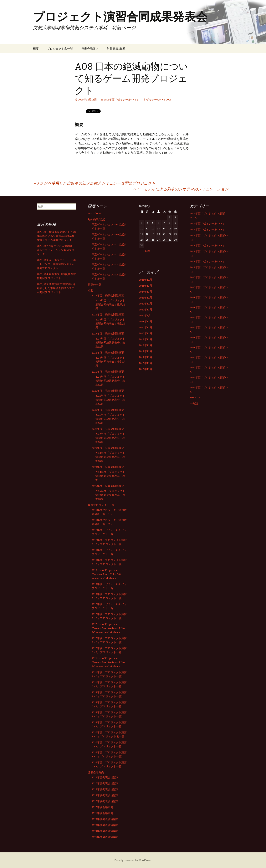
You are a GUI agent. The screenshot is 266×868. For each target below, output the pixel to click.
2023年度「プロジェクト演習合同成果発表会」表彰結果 (110, 457)
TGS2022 (195, 397)
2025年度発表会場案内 (105, 837)
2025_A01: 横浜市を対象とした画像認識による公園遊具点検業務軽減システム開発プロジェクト (56, 236)
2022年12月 (146, 304)
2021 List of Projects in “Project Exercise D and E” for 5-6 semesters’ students (109, 662)
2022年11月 (146, 309)
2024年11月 (146, 292)
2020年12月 (146, 327)
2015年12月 (146, 369)
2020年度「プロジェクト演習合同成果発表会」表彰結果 (110, 400)
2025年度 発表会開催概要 (108, 486)
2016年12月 (146, 363)
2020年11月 (146, 333)
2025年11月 (146, 286)
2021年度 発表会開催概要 (108, 410)
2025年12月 (146, 280)
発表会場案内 (90, 49)
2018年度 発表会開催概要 (108, 353)
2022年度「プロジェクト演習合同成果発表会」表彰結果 (110, 438)
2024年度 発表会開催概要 (108, 467)
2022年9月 (145, 315)
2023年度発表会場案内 (105, 825)
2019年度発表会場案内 (105, 801)
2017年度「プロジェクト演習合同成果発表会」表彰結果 (110, 343)
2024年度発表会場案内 (105, 831)
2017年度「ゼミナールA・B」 (207, 229)
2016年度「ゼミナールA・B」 (121, 100)
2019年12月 (146, 339)
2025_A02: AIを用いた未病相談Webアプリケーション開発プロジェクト (56, 250)
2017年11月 (146, 357)
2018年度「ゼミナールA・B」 (207, 245)
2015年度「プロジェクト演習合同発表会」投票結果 (110, 304)
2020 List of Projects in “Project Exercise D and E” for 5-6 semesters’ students (109, 628)
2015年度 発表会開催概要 (108, 295)
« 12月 (147, 251)
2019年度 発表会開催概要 (108, 372)
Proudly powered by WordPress (133, 860)
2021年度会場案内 (102, 813)
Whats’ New (95, 213)
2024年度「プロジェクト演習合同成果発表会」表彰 (110, 476)
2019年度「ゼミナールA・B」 (207, 261)
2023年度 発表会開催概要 (108, 448)
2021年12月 (146, 321)
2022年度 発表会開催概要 (108, 429)
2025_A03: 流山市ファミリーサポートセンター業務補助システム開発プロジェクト (56, 264)
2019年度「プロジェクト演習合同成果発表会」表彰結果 (110, 381)
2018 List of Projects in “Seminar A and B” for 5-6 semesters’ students (106, 574)
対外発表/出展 (116, 49)
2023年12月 (146, 298)
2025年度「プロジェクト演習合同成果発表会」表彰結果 (110, 495)
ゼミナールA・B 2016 (159, 100)
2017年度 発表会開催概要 (108, 334)
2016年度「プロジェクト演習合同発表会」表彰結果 (110, 324)
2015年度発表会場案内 (105, 777)
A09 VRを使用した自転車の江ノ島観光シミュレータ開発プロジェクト (94, 183)
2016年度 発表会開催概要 (108, 314)
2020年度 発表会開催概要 (108, 391)
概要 (36, 49)
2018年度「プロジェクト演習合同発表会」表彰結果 (110, 362)
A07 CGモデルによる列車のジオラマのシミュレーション (183, 189)
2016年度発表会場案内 (105, 783)
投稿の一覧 (95, 284)
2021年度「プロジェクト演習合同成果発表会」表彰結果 (110, 419)
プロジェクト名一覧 (60, 49)
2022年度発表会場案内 (105, 819)
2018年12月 (146, 345)
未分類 (194, 403)
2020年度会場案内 (102, 807)
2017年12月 (146, 351)
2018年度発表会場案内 (105, 795)
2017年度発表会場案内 (105, 789)
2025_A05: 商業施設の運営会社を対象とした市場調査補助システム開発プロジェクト (56, 288)
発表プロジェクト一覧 (101, 505)
